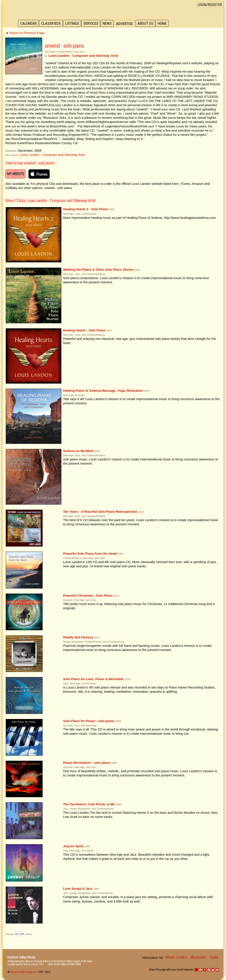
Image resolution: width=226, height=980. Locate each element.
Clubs (214, 957)
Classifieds (52, 24)
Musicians (198, 957)
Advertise (127, 24)
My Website (16, 174)
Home (165, 24)
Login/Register (210, 5)
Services (92, 24)
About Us (148, 24)
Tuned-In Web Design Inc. (24, 972)
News (109, 24)
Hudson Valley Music (22, 957)
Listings (73, 24)
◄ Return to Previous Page (25, 33)
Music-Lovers (176, 957)
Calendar (29, 24)
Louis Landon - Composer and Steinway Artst (52, 155)
